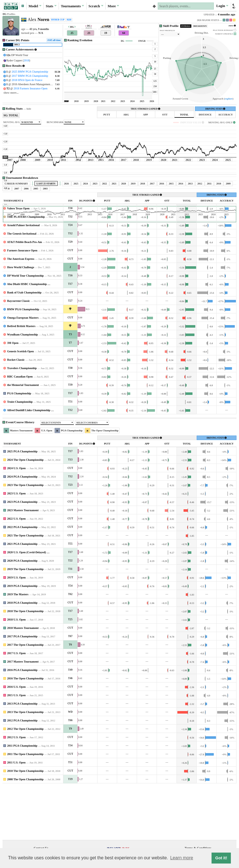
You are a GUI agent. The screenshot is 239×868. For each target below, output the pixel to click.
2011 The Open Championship (25, 806)
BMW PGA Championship (23, 362)
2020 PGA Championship (22, 613)
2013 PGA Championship (22, 756)
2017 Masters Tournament (23, 714)
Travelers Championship (22, 421)
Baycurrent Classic (19, 353)
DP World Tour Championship (26, 328)
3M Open (13, 395)
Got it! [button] (221, 858)
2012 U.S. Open (17, 790)
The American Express (21, 311)
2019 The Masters (18, 647)
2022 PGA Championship (22, 579)
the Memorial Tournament (24, 437)
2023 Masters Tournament (23, 563)
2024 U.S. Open (17, 521)
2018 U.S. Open (17, 672)
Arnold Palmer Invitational (24, 278)
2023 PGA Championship (22, 554)
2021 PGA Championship (22, 596)
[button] (23, 6)
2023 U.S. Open (17, 546)
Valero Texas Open (18, 261)
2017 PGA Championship (22, 689)
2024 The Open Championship (25, 512)
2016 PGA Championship (22, 722)
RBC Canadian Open (20, 429)
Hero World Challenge (21, 320)
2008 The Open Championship (25, 832)
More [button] (113, 6)
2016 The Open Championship (25, 731)
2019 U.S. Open (17, 630)
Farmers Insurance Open (22, 303)
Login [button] (222, 6)
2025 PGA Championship (22, 504)
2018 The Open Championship (25, 664)
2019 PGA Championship (22, 638)
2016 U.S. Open (17, 739)
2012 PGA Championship (22, 773)
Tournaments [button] (72, 6)
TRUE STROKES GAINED (145, 109)
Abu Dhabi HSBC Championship (27, 336)
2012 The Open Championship (25, 781)
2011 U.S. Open (17, 815)
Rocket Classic (16, 412)
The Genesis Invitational (22, 286)
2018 (26, 60)
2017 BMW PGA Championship (30, 76)
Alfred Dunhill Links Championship (29, 463)
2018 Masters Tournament (23, 680)
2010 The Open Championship (25, 823)
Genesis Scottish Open (21, 404)
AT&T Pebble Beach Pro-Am (25, 294)
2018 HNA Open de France (27, 80)
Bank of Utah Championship (25, 345)
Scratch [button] (96, 6)
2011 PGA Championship (22, 798)
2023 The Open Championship (25, 537)
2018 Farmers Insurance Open (30, 88)
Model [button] (35, 6)
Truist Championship (20, 454)
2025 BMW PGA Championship (30, 72)
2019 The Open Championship (25, 622)
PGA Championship (19, 446)
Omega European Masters (23, 370)
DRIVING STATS (215, 109)
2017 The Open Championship (25, 697)
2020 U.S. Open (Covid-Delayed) (27, 605)
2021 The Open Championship (25, 588)
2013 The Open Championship (25, 764)
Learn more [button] (182, 858)
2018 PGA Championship (22, 655)
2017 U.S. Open (17, 706)
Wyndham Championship (22, 387)
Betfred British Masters (21, 379)
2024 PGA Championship (22, 529)
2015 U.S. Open (17, 748)
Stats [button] (51, 6)
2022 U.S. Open (17, 571)
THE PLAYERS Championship (26, 269)
